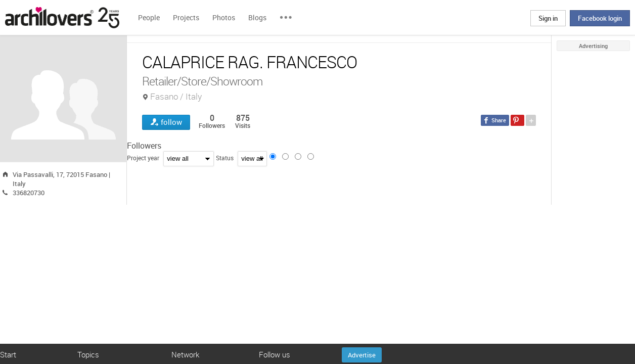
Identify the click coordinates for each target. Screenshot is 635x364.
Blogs (257, 17)
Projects (186, 17)
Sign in (548, 18)
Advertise (362, 355)
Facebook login (600, 18)
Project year (143, 158)
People (149, 17)
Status (225, 158)
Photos (224, 17)
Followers (144, 146)
